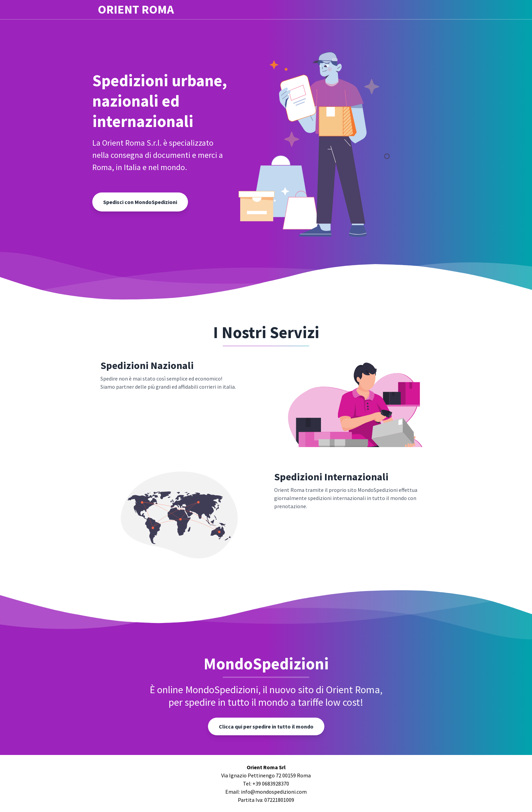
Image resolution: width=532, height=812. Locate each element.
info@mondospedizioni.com (274, 792)
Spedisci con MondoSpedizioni (140, 202)
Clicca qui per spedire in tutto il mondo (266, 726)
